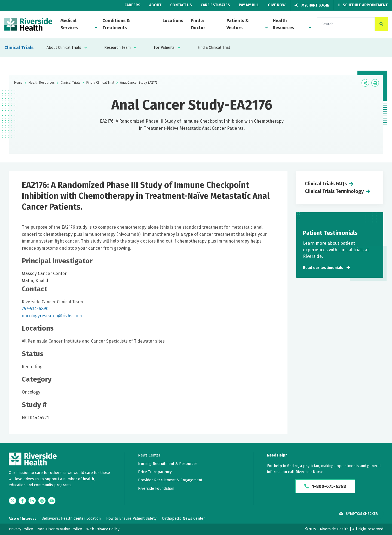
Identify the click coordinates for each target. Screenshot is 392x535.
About (155, 5)
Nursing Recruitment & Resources (168, 464)
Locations (173, 21)
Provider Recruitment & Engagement (170, 480)
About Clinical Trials (64, 48)
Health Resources (283, 24)
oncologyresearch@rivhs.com (52, 316)
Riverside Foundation (156, 489)
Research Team (117, 48)
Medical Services (69, 24)
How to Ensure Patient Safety (131, 519)
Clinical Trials (19, 48)
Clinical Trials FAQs (326, 184)
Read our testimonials (323, 268)
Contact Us (181, 5)
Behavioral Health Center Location (71, 519)
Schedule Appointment (363, 5)
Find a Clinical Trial (214, 48)
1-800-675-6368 (325, 486)
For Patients (164, 48)
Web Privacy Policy (103, 529)
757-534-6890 (35, 309)
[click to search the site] (381, 24)
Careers (132, 5)
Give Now (277, 5)
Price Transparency (155, 472)
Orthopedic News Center (183, 519)
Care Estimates (215, 5)
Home (18, 83)
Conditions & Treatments (116, 24)
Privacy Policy (21, 529)
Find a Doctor (198, 24)
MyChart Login (312, 5)
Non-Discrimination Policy (60, 529)
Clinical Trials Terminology (334, 191)
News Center (149, 455)
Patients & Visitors (238, 24)
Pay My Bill (249, 5)
